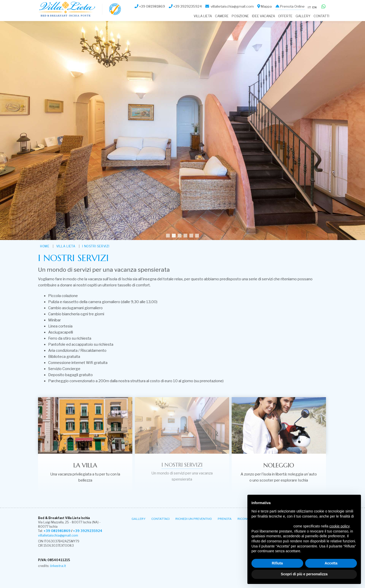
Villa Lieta (203, 16)
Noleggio (279, 465)
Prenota (225, 518)
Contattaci (160, 518)
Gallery (303, 16)
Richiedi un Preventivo (194, 518)
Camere (222, 16)
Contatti (321, 16)
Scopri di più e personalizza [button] (304, 574)
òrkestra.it (58, 566)
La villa (85, 465)
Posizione (240, 16)
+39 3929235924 (86, 531)
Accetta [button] (331, 563)
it (308, 6)
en (314, 6)
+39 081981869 (56, 531)
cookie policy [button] (339, 526)
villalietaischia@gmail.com (57, 535)
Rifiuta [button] (277, 563)
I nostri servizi (96, 246)
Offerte (285, 16)
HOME (45, 246)
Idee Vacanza (263, 16)
